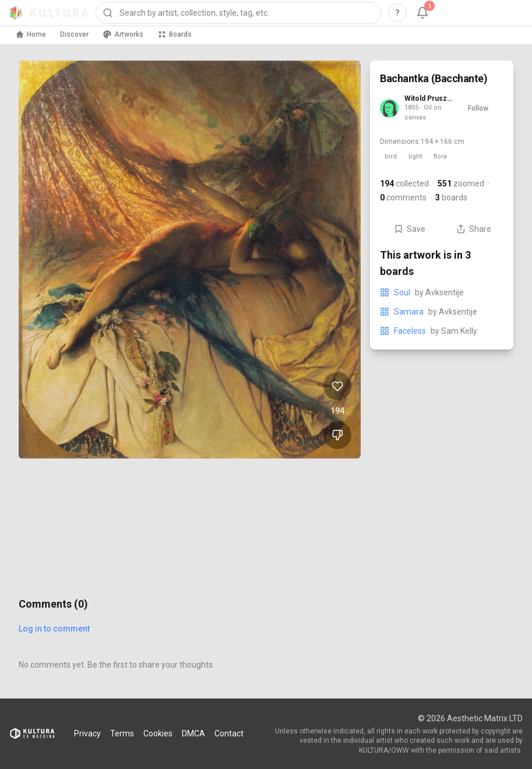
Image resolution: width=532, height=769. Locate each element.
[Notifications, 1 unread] (422, 13)
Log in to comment (54, 629)
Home (31, 34)
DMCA (193, 733)
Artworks (123, 34)
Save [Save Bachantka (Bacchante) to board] (410, 229)
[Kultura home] (49, 13)
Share (474, 229)
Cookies (158, 733)
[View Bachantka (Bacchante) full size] (190, 260)
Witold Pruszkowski (428, 98)
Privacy (87, 733)
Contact (229, 733)
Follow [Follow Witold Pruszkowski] (478, 108)
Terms (122, 733)
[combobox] (238, 13)
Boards (175, 34)
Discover (74, 34)
